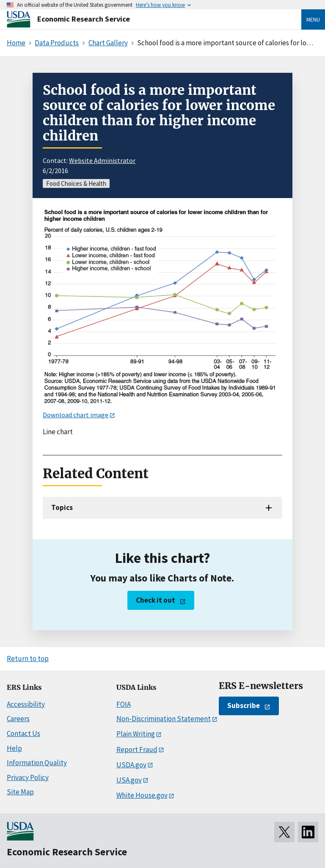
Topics (62, 507)
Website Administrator (102, 160)
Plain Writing (136, 734)
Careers (18, 719)
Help (14, 748)
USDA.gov (131, 765)
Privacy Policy (28, 777)
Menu (313, 19)
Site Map (20, 792)
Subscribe (244, 705)
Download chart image (76, 415)
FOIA (124, 704)
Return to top (28, 659)
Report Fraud (137, 750)
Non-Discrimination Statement (164, 719)
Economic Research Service (84, 19)
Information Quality (37, 763)
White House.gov (142, 795)
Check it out (156, 600)
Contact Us (23, 733)
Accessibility (26, 704)
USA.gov (129, 780)
